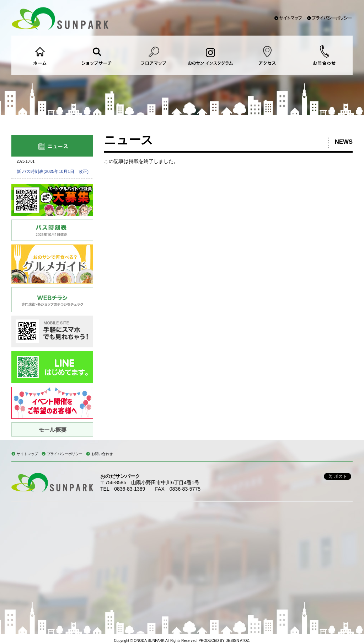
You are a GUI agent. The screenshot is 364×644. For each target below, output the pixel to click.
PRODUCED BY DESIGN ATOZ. (224, 641)
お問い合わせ (102, 454)
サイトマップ (27, 454)
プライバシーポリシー (65, 454)
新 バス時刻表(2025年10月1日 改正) (53, 171)
